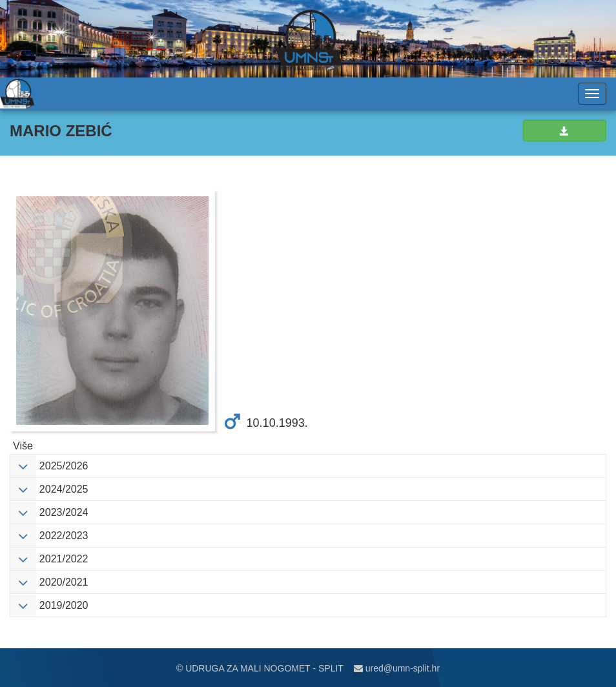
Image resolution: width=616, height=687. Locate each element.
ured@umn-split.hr (397, 668)
